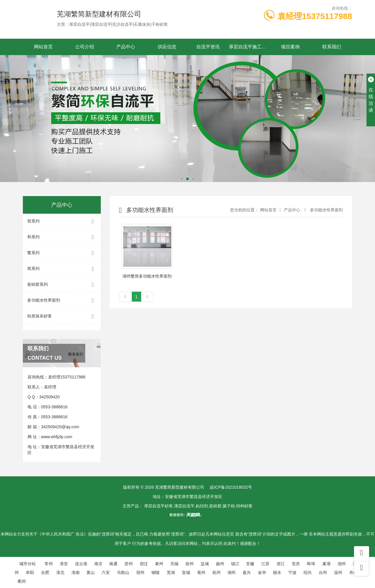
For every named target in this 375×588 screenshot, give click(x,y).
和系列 (62, 237)
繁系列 (62, 253)
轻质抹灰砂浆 (62, 316)
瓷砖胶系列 (62, 285)
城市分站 (28, 564)
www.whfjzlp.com (57, 437)
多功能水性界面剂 (62, 301)
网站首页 (43, 47)
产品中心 (126, 47)
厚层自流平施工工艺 (249, 47)
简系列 (62, 269)
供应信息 (167, 47)
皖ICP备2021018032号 (231, 487)
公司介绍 (85, 47)
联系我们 (332, 47)
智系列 (62, 221)
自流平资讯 (208, 47)
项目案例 (290, 47)
